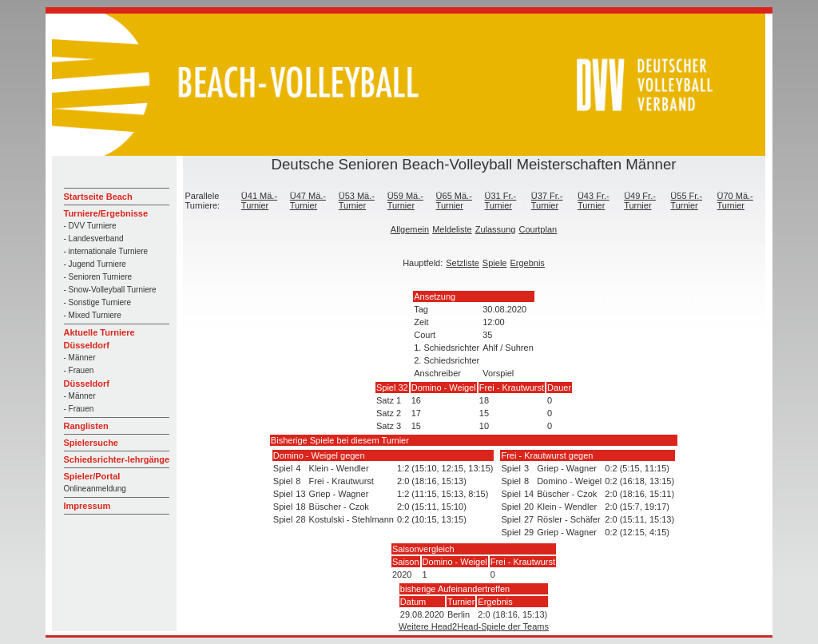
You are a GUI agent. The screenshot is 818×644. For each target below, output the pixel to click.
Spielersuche (91, 443)
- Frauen (79, 370)
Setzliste (463, 263)
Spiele (495, 263)
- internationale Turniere (106, 251)
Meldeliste (452, 229)
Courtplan (538, 229)
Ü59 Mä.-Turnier (405, 201)
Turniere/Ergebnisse (106, 213)
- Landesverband (94, 239)
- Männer (80, 358)
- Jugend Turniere (95, 264)
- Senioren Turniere (98, 277)
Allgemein (410, 229)
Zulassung (496, 229)
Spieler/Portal (92, 476)
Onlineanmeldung (95, 489)
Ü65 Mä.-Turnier (454, 201)
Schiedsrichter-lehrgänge (117, 459)
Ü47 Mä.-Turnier (308, 201)
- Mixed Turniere (93, 315)
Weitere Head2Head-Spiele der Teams (474, 626)
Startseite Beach (98, 197)
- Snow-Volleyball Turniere (110, 290)
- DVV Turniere (90, 226)
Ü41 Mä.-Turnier (259, 201)
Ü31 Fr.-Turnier (501, 201)
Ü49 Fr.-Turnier (640, 201)
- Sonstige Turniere (98, 302)
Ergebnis (527, 263)
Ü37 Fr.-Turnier (547, 201)
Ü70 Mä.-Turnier (735, 201)
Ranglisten (86, 426)
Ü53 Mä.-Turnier (357, 201)
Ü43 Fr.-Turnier (594, 201)
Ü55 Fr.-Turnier (686, 201)
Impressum (87, 506)
